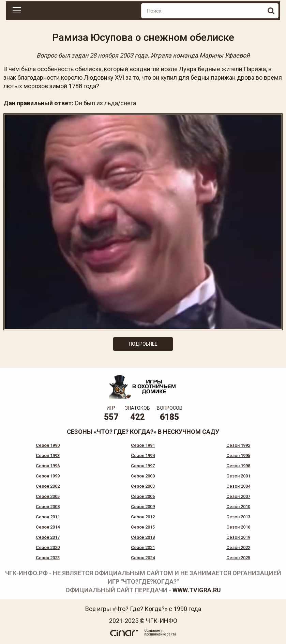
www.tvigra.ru (197, 590)
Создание (152, 631)
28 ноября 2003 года (119, 55)
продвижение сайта (160, 634)
